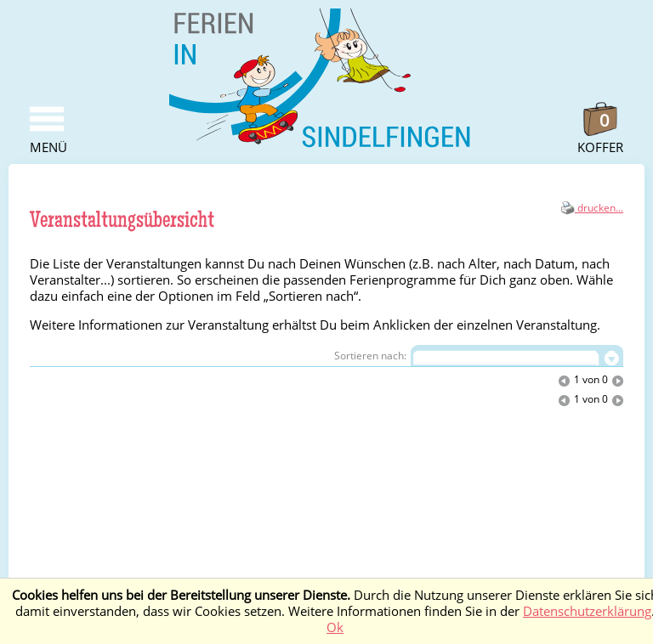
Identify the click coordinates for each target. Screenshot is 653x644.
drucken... (592, 208)
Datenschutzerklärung (587, 611)
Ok (335, 627)
